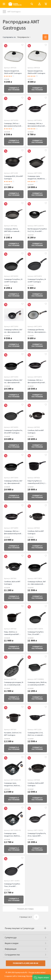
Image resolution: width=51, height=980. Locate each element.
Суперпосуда (11, 938)
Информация (11, 949)
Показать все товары (26, 909)
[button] (41, 977)
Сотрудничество (12, 955)
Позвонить (26, 963)
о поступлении (14, 89)
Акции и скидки (12, 943)
